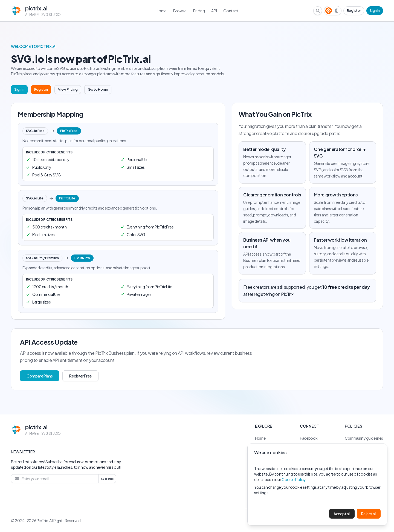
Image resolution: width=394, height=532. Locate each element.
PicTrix (42, 520)
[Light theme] (329, 11)
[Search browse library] (318, 11)
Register (354, 10)
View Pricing (68, 89)
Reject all (369, 514)
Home (260, 438)
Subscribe (107, 479)
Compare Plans (40, 376)
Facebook (309, 438)
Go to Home (98, 89)
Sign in (375, 10)
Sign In (19, 89)
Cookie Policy (293, 479)
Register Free (80, 376)
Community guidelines (364, 438)
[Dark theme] (337, 11)
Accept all (342, 514)
